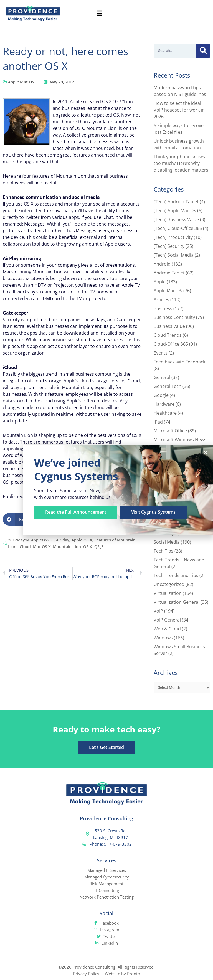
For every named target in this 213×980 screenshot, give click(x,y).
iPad (158, 422)
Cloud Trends (168, 335)
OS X (88, 547)
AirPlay (63, 540)
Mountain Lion (67, 547)
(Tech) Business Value (176, 219)
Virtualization (168, 593)
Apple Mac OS (21, 82)
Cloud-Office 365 (171, 344)
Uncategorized (169, 584)
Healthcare (165, 413)
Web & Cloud (167, 629)
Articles (161, 300)
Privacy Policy (86, 974)
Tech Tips (163, 551)
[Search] (203, 51)
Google (161, 395)
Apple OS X (82, 540)
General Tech (168, 386)
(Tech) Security (169, 246)
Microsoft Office (170, 431)
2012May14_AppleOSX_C (31, 540)
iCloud (25, 547)
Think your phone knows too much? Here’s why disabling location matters (181, 163)
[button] (205, 452)
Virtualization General (177, 602)
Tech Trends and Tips (176, 575)
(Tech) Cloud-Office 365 (178, 228)
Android (162, 264)
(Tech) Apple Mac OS (175, 211)
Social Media (167, 542)
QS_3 (99, 547)
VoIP (158, 611)
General (162, 377)
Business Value (169, 326)
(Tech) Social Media (174, 255)
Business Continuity (174, 317)
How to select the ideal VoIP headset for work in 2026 (179, 110)
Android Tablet (169, 273)
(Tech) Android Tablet (176, 202)
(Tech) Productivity (173, 237)
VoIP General (167, 620)
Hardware (164, 404)
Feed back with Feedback (179, 362)
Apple (160, 282)
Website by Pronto (122, 974)
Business (163, 308)
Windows (163, 638)
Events (161, 353)
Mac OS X (42, 547)
